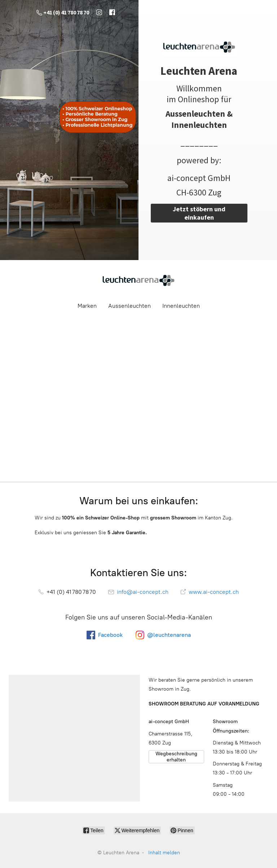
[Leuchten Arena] (138, 280)
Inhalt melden (164, 853)
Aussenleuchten (129, 306)
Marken (87, 306)
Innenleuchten (181, 306)
